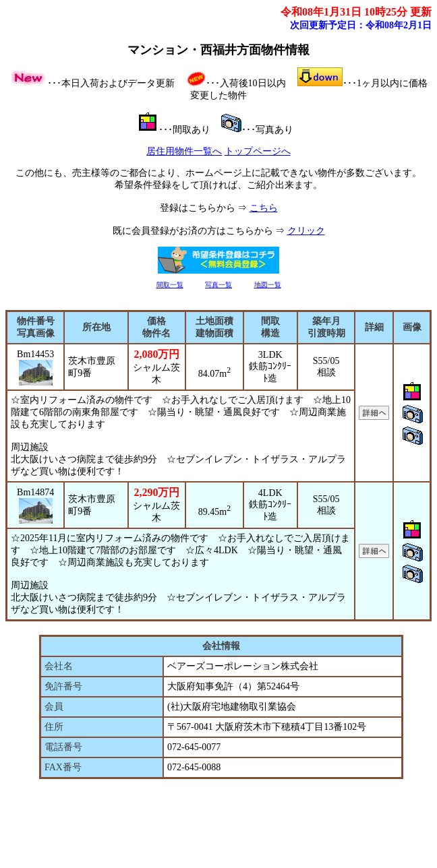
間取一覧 (170, 285)
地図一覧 (268, 285)
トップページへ (258, 151)
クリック (306, 231)
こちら (264, 208)
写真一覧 (218, 285)
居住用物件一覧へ (184, 151)
